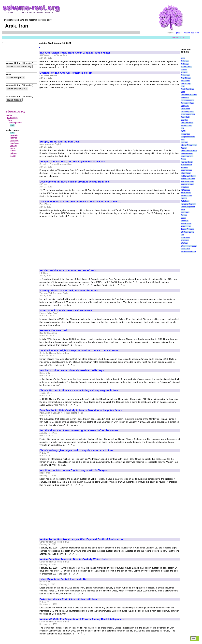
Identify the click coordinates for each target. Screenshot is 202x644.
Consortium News (188, 103)
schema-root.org (15, 111)
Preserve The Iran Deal (53, 330)
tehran (14, 153)
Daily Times (185, 109)
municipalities (15, 123)
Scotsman (185, 221)
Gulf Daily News (187, 123)
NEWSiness (185, 190)
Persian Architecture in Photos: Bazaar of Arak (68, 270)
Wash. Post (185, 238)
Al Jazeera (185, 61)
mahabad (15, 140)
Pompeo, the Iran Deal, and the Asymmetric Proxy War (72, 162)
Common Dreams (188, 100)
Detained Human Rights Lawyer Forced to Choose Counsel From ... (80, 350)
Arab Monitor (186, 78)
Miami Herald (186, 173)
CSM (183, 92)
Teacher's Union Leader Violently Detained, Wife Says (72, 370)
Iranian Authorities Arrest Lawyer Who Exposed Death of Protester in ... (83, 539)
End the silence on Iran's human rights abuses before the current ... (81, 430)
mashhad (15, 143)
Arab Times (185, 81)
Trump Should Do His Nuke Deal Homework (66, 310)
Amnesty (184, 72)
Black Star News (187, 89)
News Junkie (186, 193)
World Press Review (189, 246)
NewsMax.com (187, 196)
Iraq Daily (185, 142)
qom (13, 148)
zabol (13, 156)
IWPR (183, 131)
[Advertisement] (67, 113)
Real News (185, 212)
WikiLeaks (185, 240)
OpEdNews (185, 201)
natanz (14, 146)
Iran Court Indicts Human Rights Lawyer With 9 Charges (73, 470)
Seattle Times (186, 224)
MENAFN (185, 168)
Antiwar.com (186, 75)
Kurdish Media (187, 165)
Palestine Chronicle (188, 204)
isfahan (14, 138)
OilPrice (184, 198)
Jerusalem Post (187, 154)
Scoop (183, 218)
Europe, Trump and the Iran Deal (59, 142)
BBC (183, 86)
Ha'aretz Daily (186, 126)
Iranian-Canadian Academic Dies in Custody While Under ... (75, 559)
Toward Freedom (187, 229)
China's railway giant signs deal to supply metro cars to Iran (76, 450)
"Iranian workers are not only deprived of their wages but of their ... (80, 202)
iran (10, 120)
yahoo (187, 33)
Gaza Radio (186, 117)
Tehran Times (186, 226)
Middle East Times (188, 179)
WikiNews (185, 243)
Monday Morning (187, 184)
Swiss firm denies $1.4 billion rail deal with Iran (68, 599)
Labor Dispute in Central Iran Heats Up (63, 579)
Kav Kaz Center (187, 162)
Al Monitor (185, 64)
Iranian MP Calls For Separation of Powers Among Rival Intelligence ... (82, 619)
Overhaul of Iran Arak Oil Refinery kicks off (66, 73)
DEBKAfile (185, 106)
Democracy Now (187, 112)
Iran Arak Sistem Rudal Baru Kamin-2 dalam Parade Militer (75, 53)
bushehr (14, 135)
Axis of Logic (186, 84)
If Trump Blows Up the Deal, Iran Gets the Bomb (69, 291)
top (193, 638)
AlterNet (184, 70)
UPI (182, 235)
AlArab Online (186, 67)
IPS (182, 128)
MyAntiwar (185, 187)
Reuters (184, 215)
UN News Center (188, 232)
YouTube (195, 33)
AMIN (183, 58)
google (179, 33)
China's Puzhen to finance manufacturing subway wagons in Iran (79, 390)
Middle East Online (188, 176)
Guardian (184, 120)
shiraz (13, 151)
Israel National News (189, 151)
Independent (186, 134)
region (9, 115)
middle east (13, 118)
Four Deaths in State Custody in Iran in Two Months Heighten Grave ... (82, 410)
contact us (178, 37)
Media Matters (186, 170)
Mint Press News (188, 182)
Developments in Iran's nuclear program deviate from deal (75, 182)
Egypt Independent (188, 114)
